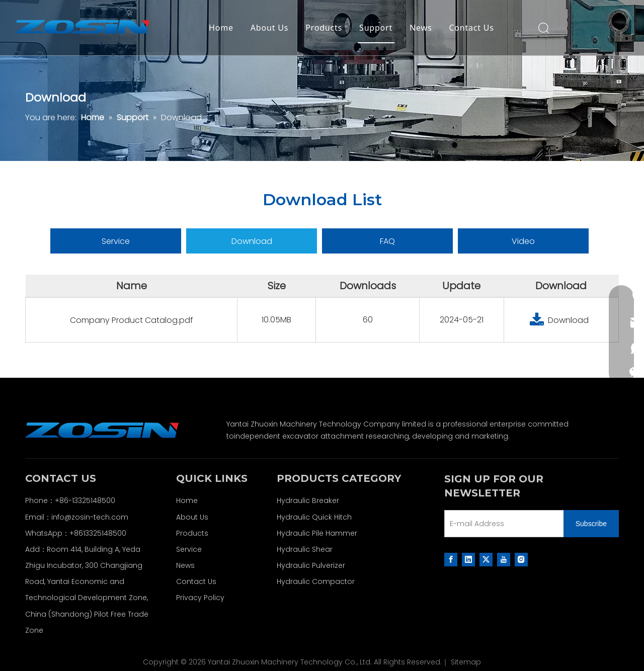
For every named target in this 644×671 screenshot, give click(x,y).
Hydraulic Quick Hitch (314, 517)
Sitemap (466, 662)
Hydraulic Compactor (316, 581)
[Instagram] (521, 559)
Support (376, 28)
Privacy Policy (200, 598)
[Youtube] (504, 559)
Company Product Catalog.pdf (132, 320)
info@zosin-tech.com (90, 517)
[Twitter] (486, 559)
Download (252, 241)
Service (116, 241)
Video (523, 241)
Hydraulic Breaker (308, 500)
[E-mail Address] (502, 524)
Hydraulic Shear (305, 549)
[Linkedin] (468, 559)
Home (221, 28)
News (421, 28)
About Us (269, 28)
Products (324, 28)
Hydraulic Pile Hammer (317, 533)
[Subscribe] (591, 524)
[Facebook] (451, 559)
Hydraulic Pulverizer (311, 565)
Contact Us (471, 28)
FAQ (387, 241)
